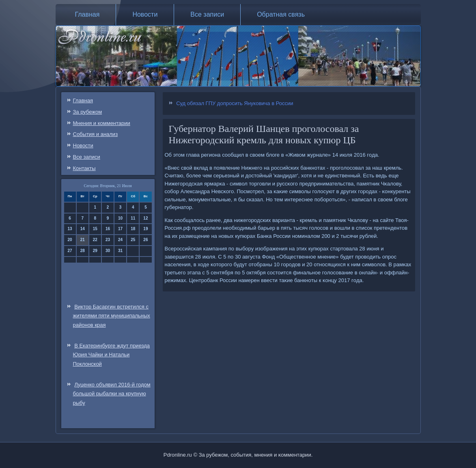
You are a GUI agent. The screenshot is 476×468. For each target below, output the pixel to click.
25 (133, 240)
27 (70, 251)
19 (145, 229)
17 (120, 229)
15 (95, 229)
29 (95, 251)
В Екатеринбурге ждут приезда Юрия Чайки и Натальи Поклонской (112, 355)
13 (70, 229)
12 (145, 218)
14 (83, 229)
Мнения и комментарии (102, 123)
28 (83, 251)
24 (120, 240)
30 (108, 251)
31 (120, 251)
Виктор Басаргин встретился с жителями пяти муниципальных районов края (112, 316)
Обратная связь (281, 14)
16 (108, 229)
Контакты (84, 168)
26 (145, 240)
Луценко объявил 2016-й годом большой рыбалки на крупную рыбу (112, 394)
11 (133, 218)
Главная (87, 14)
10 (120, 218)
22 (95, 240)
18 (133, 229)
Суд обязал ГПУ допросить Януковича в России (235, 103)
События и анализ (96, 134)
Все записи (207, 14)
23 (108, 240)
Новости (145, 14)
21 (83, 240)
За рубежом (88, 112)
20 (70, 240)
